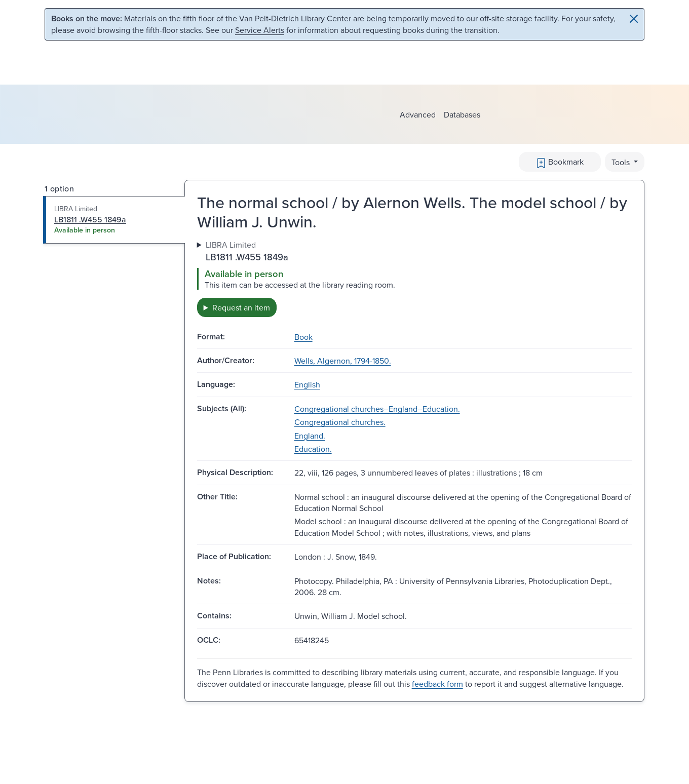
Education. (313, 449)
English (307, 384)
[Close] (634, 19)
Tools (622, 162)
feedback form (437, 684)
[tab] (114, 220)
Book (303, 337)
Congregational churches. (340, 422)
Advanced (418, 114)
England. (310, 436)
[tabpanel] (414, 278)
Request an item (241, 307)
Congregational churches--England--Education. (377, 409)
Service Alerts (260, 30)
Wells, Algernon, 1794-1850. (343, 361)
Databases (462, 114)
